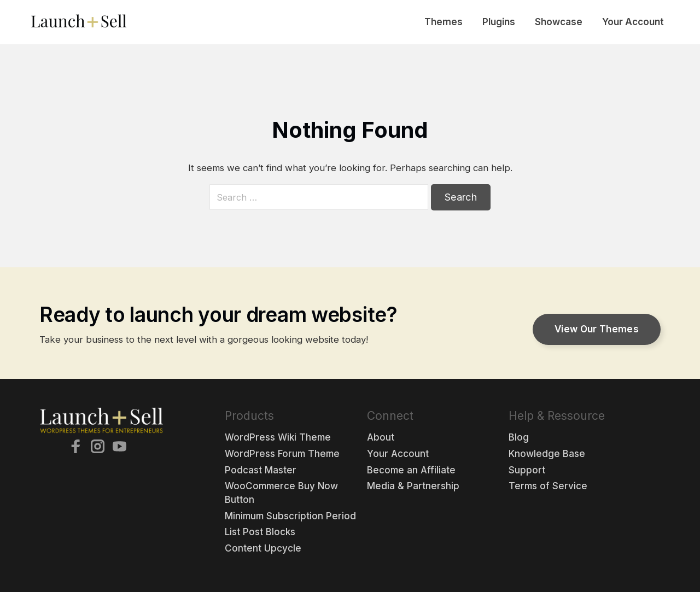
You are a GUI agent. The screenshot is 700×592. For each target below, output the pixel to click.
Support (527, 470)
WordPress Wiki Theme (278, 437)
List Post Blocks (260, 532)
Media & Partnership (413, 486)
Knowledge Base (547, 454)
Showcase (559, 22)
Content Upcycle (263, 548)
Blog (519, 437)
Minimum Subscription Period (290, 516)
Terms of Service (548, 486)
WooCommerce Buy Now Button (281, 493)
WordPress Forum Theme (282, 454)
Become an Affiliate (411, 470)
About (381, 437)
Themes (444, 22)
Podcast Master (261, 470)
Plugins (499, 22)
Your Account (633, 22)
